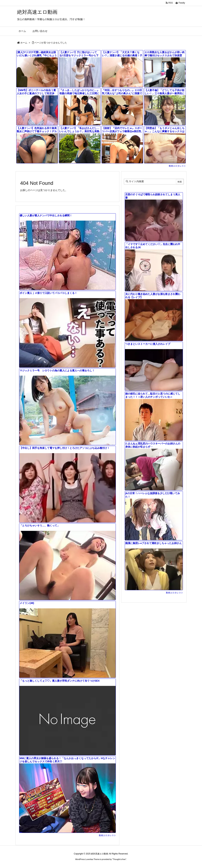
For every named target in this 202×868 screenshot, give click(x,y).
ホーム (24, 43)
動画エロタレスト (177, 166)
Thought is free (119, 859)
